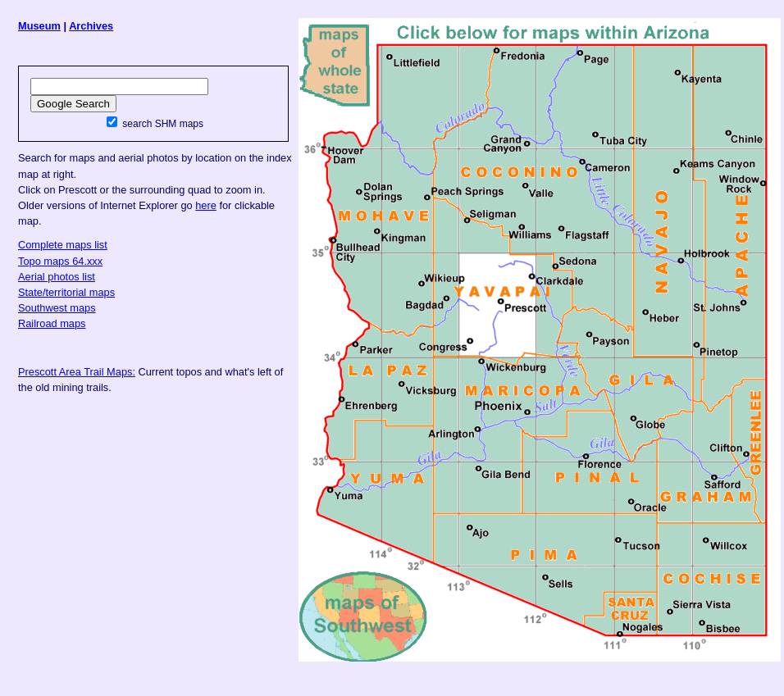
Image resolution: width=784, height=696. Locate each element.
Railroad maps (52, 323)
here (206, 205)
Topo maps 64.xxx (60, 261)
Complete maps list (63, 245)
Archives (91, 26)
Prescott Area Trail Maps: (77, 372)
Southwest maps (57, 308)
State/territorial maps (66, 292)
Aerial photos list (57, 277)
